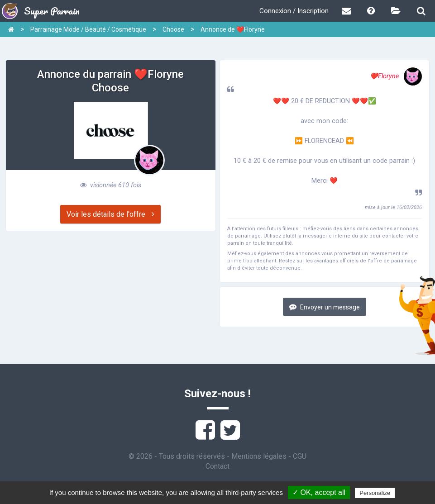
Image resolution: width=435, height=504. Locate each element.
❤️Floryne (396, 76)
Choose (173, 29)
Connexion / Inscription (294, 11)
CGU (300, 456)
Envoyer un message (325, 307)
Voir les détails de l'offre (110, 214)
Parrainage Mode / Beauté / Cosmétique (88, 29)
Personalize (375, 493)
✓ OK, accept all (319, 492)
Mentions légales (259, 456)
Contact (217, 466)
